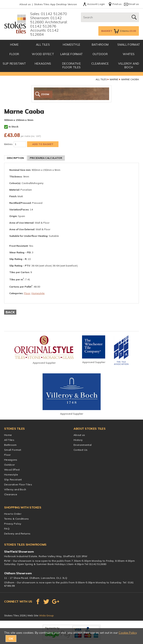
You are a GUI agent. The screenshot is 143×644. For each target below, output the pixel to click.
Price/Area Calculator (46, 158)
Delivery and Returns (17, 534)
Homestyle (72, 45)
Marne (114, 79)
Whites (129, 54)
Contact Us (80, 450)
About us (25, 4)
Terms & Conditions (17, 519)
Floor (14, 54)
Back (10, 312)
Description (15, 158)
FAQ (7, 529)
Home (8, 435)
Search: (81, 13)
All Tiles (43, 45)
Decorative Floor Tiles (71, 65)
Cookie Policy (128, 633)
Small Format (129, 45)
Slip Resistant (14, 64)
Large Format (72, 54)
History (78, 440)
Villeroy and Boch (129, 65)
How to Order (13, 514)
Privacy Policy (13, 524)
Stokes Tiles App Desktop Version (56, 4)
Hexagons (43, 64)
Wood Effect (43, 54)
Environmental (83, 445)
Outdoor (100, 54)
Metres (8, 144)
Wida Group (46, 615)
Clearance (100, 64)
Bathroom (100, 45)
